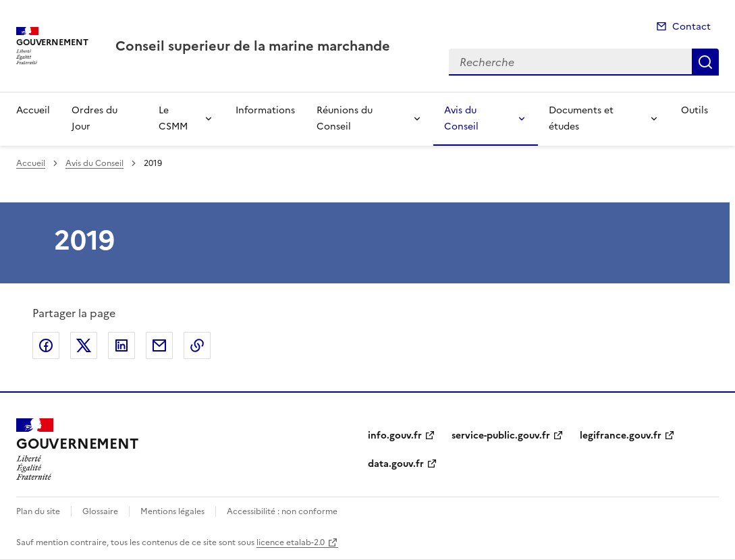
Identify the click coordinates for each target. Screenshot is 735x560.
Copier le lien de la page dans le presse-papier (197, 345)
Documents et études (581, 118)
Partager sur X (84, 345)
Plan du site (38, 511)
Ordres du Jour (94, 118)
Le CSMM (173, 118)
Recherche (705, 62)
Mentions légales (172, 511)
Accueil (33, 110)
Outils (695, 110)
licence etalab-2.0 (291, 542)
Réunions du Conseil (345, 118)
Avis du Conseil (461, 118)
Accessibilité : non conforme (282, 511)
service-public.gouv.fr (501, 436)
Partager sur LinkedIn (121, 345)
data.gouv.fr (396, 464)
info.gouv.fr (395, 436)
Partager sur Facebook (46, 345)
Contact (691, 27)
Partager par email (159, 345)
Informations (265, 110)
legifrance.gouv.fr (621, 436)
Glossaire (100, 511)
